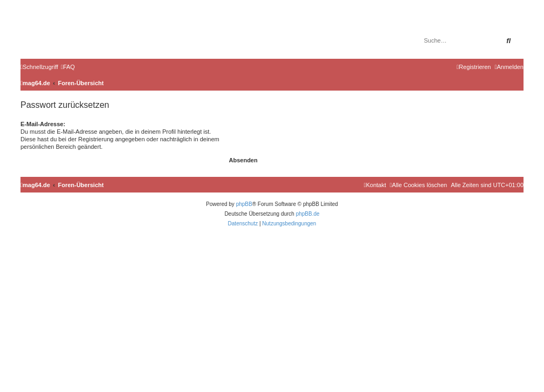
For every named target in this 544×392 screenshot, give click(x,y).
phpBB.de (308, 214)
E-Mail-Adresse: (43, 124)
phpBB (244, 204)
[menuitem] (68, 67)
